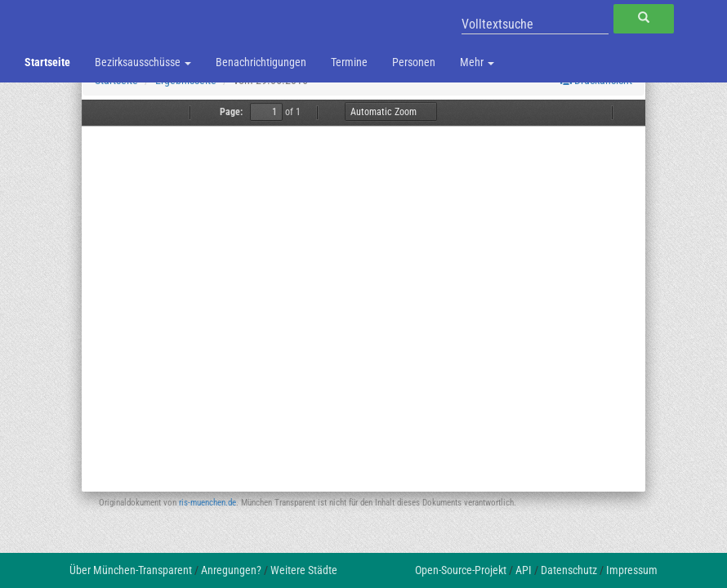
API (524, 570)
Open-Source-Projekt (461, 570)
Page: (231, 112)
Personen (414, 62)
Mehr (477, 62)
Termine (349, 62)
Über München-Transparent (131, 570)
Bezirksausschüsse (143, 62)
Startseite (47, 62)
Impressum (632, 570)
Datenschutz (569, 570)
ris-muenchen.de (207, 503)
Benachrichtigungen (261, 62)
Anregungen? (231, 570)
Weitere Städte (304, 570)
